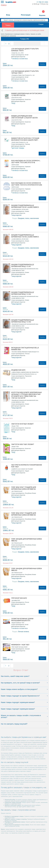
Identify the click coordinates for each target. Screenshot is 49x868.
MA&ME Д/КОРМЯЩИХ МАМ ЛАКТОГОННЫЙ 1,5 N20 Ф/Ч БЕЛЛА (24, 117)
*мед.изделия (16, 215)
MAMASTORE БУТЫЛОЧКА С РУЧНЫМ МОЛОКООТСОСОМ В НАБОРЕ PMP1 (25, 139)
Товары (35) (24, 39)
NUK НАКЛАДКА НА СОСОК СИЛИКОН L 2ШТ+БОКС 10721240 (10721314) (26, 162)
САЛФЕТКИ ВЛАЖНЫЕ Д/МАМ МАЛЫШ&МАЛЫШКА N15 (22, 620)
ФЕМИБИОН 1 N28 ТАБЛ (20, 645)
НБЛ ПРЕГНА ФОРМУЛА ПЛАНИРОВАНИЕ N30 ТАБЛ (27, 466)
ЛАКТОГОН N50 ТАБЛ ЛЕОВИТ (23, 444)
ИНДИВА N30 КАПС (18, 370)
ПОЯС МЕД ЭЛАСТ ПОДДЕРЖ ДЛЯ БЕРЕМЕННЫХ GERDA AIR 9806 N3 (24, 514)
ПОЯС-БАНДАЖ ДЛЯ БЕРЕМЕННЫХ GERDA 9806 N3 (27, 569)
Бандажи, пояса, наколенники (28, 218)
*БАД (13, 103)
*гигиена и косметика (19, 59)
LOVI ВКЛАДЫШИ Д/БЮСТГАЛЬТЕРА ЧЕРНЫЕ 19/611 (25, 72)
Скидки (41, 24)
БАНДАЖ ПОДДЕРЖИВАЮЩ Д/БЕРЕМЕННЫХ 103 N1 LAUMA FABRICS (25, 206)
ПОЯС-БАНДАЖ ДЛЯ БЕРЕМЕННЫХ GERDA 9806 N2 (27, 540)
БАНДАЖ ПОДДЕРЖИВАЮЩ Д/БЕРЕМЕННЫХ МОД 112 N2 (23, 293)
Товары (8, 25)
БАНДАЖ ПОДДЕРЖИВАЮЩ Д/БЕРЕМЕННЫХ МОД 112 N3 (23, 321)
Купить (42, 64)
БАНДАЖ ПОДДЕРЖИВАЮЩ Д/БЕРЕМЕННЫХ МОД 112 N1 (23, 265)
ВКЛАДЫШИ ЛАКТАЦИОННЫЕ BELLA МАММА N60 (25, 349)
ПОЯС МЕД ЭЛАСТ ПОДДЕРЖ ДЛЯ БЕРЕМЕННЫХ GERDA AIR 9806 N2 (24, 488)
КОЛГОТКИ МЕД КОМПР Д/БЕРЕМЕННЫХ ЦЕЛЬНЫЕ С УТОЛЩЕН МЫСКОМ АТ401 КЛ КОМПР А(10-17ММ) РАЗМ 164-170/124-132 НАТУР (26, 395)
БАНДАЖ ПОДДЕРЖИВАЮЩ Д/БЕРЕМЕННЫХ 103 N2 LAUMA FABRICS (25, 236)
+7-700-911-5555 (42, 2)
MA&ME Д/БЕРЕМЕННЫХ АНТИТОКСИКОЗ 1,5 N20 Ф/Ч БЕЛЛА (27, 94)
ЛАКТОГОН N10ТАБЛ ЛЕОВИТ (22, 424)
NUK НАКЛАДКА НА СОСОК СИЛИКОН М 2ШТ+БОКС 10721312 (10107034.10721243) (27, 184)
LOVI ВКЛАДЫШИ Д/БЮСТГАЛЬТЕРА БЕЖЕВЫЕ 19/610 (25, 50)
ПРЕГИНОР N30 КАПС (19, 598)
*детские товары (18, 148)
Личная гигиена (23, 632)
